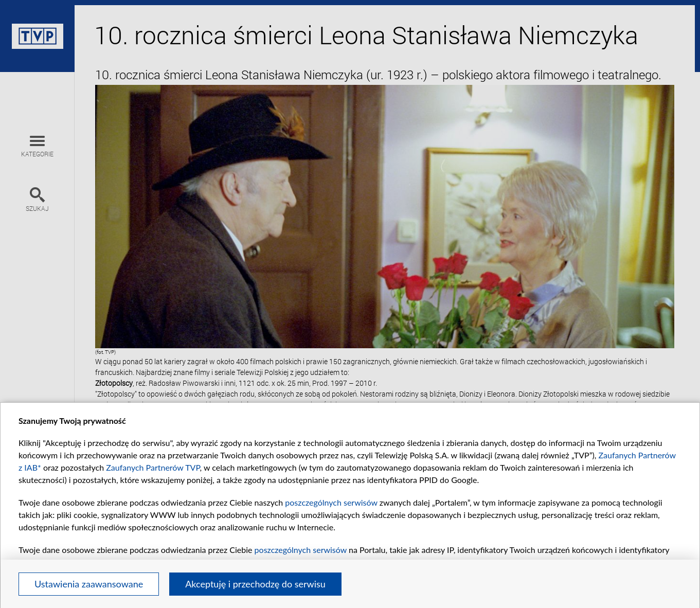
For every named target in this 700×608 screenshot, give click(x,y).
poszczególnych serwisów (331, 502)
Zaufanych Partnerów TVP (153, 467)
